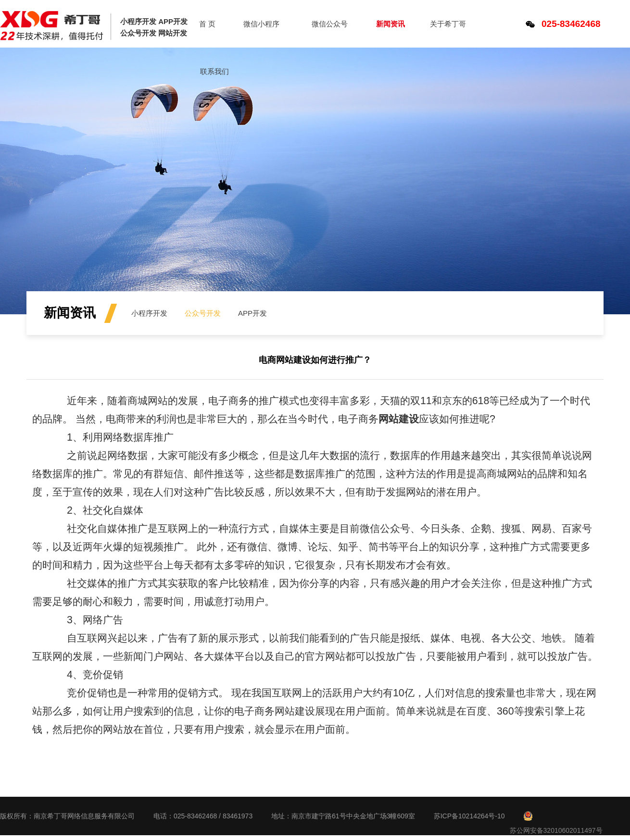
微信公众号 (330, 24)
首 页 (207, 24)
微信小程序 (261, 24)
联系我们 (214, 71)
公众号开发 (203, 313)
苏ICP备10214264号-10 (469, 816)
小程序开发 (149, 313)
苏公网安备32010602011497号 (556, 830)
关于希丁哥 (448, 24)
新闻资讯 (391, 24)
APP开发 (252, 313)
